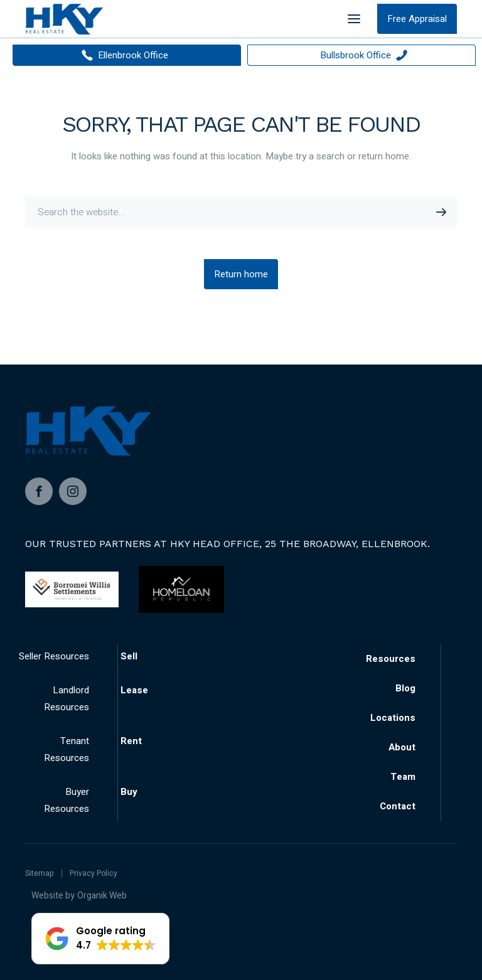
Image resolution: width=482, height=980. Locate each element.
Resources (391, 659)
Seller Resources (54, 656)
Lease (134, 690)
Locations (393, 718)
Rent (131, 741)
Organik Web (102, 896)
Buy (129, 792)
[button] (100, 939)
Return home (241, 274)
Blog (405, 688)
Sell (129, 656)
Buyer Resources (67, 800)
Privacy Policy (94, 873)
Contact (398, 806)
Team (403, 777)
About (402, 747)
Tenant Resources (67, 749)
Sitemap (40, 873)
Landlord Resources (67, 699)
